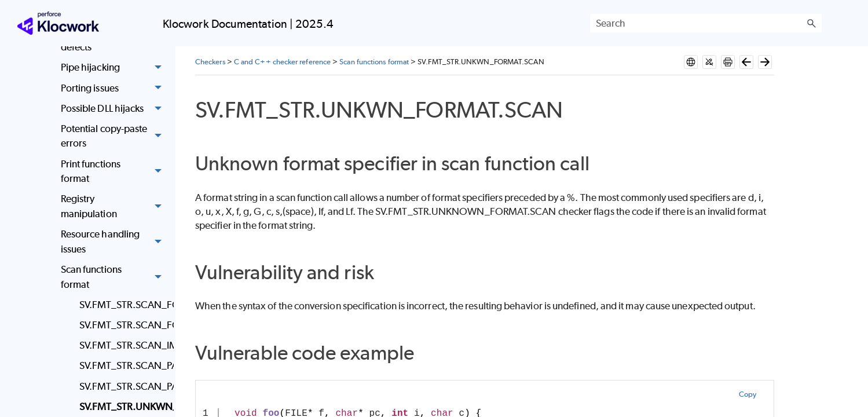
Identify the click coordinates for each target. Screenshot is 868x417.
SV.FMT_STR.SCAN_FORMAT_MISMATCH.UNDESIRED (124, 325)
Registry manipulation (114, 207)
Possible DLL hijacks (114, 109)
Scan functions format (114, 277)
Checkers (210, 62)
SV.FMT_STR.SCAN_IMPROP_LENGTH (124, 345)
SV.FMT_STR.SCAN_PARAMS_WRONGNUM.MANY (124, 386)
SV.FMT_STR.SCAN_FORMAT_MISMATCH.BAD (124, 305)
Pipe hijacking (114, 68)
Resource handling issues (114, 242)
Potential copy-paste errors (114, 136)
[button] (811, 23)
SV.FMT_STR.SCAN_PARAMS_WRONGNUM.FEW (124, 365)
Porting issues (114, 88)
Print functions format (114, 172)
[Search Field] (706, 23)
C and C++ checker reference (282, 62)
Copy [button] (748, 394)
